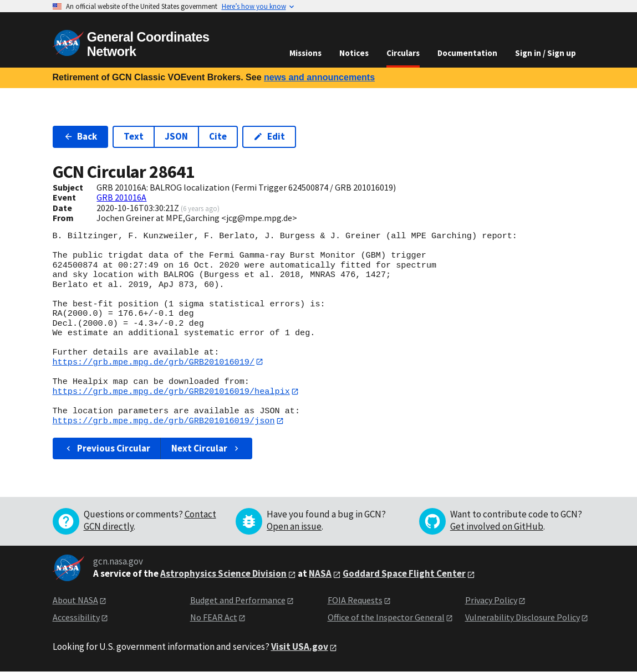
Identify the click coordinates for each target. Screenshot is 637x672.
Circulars (403, 53)
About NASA (75, 601)
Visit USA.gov (300, 648)
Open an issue (294, 527)
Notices (354, 53)
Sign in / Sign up (546, 53)
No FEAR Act (214, 618)
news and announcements (319, 77)
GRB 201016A (121, 197)
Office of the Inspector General (386, 618)
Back (81, 136)
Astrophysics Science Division (223, 574)
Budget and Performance (238, 601)
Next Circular (206, 449)
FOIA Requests (355, 601)
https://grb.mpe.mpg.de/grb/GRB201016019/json (164, 422)
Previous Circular (107, 449)
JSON (176, 136)
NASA (320, 574)
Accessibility (76, 618)
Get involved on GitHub (497, 527)
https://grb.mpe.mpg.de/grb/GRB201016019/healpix (171, 392)
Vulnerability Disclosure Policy (523, 618)
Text (134, 136)
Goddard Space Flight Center (404, 574)
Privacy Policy (491, 601)
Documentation (467, 53)
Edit (269, 136)
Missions (305, 53)
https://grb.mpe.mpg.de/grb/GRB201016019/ (154, 362)
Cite (218, 136)
